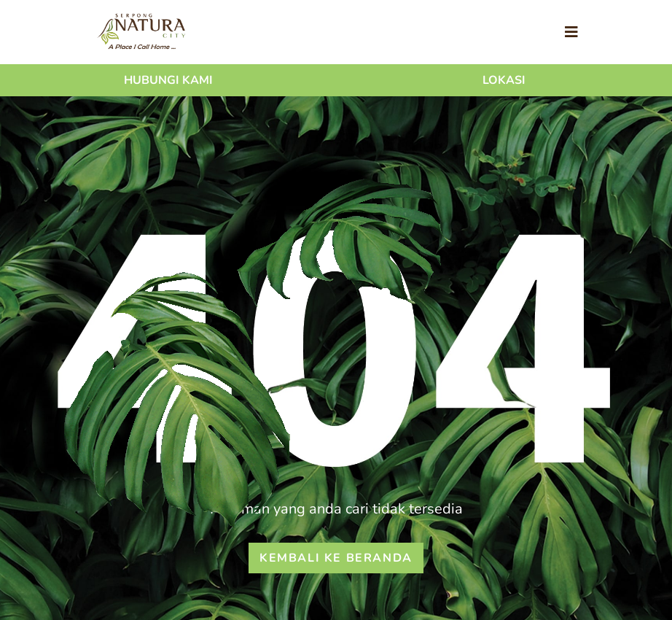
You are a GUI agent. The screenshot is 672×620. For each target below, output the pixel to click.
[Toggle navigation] (571, 32)
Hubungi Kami (168, 80)
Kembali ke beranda (336, 558)
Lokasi (504, 80)
